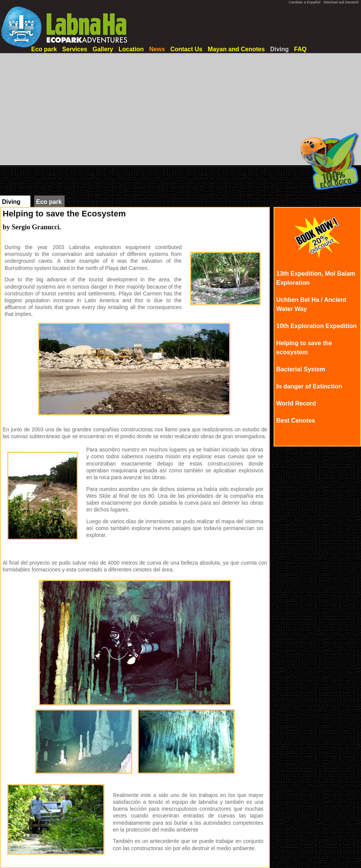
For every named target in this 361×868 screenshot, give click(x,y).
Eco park (44, 49)
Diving (279, 49)
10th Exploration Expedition (317, 326)
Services (75, 49)
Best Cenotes (296, 421)
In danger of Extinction (309, 386)
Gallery (103, 49)
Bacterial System (301, 369)
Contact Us (186, 49)
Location (131, 49)
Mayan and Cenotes (236, 49)
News (157, 49)
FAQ (300, 49)
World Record (296, 403)
